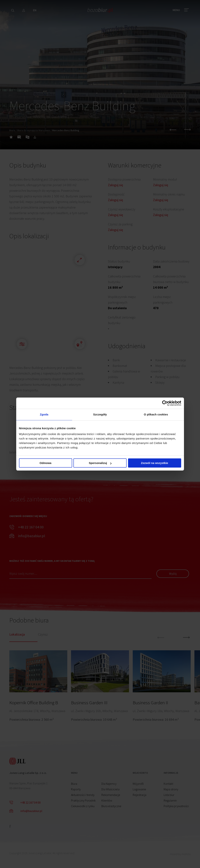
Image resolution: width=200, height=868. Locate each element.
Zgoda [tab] (44, 414)
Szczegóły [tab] (100, 414)
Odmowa (45, 463)
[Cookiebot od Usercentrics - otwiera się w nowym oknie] (165, 403)
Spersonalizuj (100, 463)
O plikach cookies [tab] (156, 414)
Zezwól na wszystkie (155, 463)
